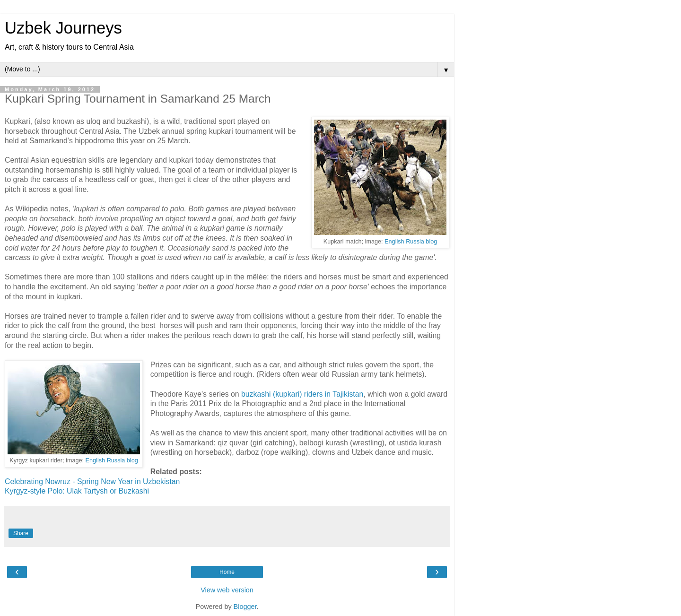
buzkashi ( (258, 394)
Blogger (245, 607)
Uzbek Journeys (63, 28)
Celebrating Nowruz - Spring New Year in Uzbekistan (92, 482)
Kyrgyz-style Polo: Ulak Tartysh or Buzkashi (78, 491)
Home (227, 572)
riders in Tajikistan (334, 394)
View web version (227, 590)
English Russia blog (411, 242)
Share (21, 533)
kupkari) (290, 394)
